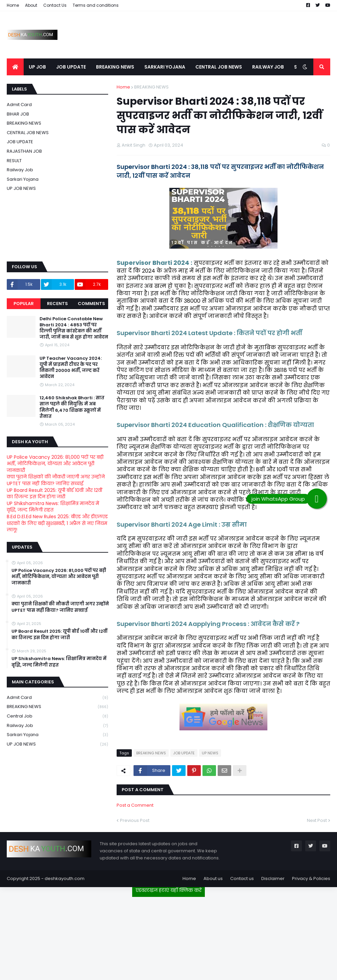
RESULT (14, 161)
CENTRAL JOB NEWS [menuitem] (219, 67)
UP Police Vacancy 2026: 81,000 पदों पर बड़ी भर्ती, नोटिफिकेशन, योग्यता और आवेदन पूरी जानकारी (55, 464)
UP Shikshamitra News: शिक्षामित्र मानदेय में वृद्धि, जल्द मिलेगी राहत (53, 507)
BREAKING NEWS (151, 87)
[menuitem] (15, 67)
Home (13, 5)
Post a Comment (135, 805)
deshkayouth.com (65, 878)
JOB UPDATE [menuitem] (71, 67)
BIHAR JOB (18, 114)
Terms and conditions (96, 5)
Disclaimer (273, 878)
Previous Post (135, 820)
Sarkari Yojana (23, 179)
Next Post (317, 820)
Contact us (242, 878)
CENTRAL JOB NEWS (28, 133)
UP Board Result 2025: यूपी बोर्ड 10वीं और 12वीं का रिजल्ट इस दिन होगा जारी (55, 494)
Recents (57, 304)
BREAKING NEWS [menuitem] (115, 67)
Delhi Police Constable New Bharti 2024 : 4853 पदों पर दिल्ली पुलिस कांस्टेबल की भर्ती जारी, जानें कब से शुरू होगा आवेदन (74, 328)
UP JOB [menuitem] (37, 67)
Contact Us (55, 5)
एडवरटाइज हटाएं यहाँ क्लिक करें (168, 890)
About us (213, 878)
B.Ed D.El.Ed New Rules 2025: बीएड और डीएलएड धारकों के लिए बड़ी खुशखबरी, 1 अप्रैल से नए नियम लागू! (57, 523)
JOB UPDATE (184, 753)
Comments (91, 304)
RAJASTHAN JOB (24, 151)
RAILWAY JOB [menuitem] (268, 67)
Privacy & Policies (311, 878)
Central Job (57, 716)
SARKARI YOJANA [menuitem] (165, 67)
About (31, 5)
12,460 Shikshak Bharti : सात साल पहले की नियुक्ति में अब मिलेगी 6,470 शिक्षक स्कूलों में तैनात (72, 407)
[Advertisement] (169, 936)
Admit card (19, 105)
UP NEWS (210, 753)
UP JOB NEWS (21, 188)
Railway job (20, 170)
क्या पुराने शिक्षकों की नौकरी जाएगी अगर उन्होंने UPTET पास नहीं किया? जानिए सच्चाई (56, 480)
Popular (24, 304)
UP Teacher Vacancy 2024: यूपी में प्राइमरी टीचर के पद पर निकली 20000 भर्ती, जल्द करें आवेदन (71, 368)
